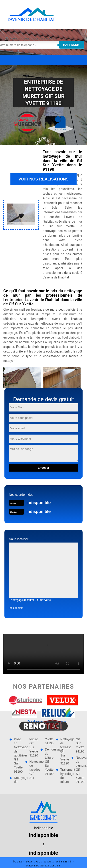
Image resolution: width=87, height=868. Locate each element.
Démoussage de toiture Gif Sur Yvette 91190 (49, 761)
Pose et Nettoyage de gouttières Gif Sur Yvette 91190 (18, 755)
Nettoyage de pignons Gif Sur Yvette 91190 (80, 770)
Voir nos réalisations (43, 179)
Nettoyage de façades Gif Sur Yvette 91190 (41, 758)
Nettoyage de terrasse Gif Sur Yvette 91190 (64, 751)
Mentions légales (43, 866)
